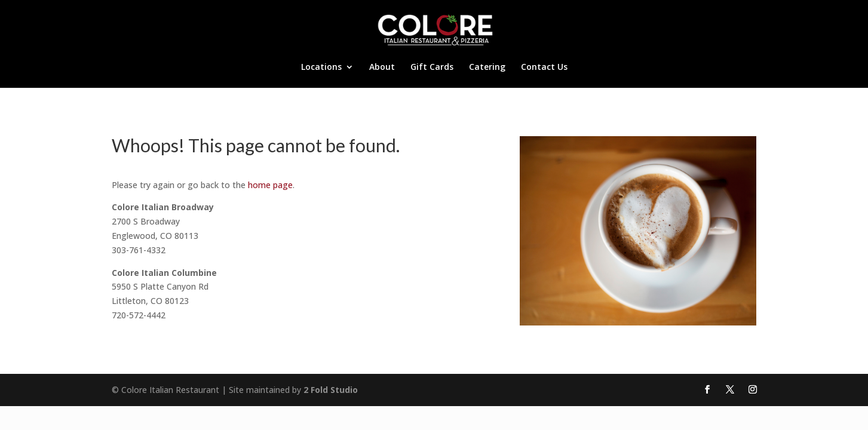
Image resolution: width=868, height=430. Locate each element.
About (382, 67)
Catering (487, 67)
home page (270, 185)
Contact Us (544, 67)
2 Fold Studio (331, 390)
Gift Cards (432, 67)
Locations (321, 67)
